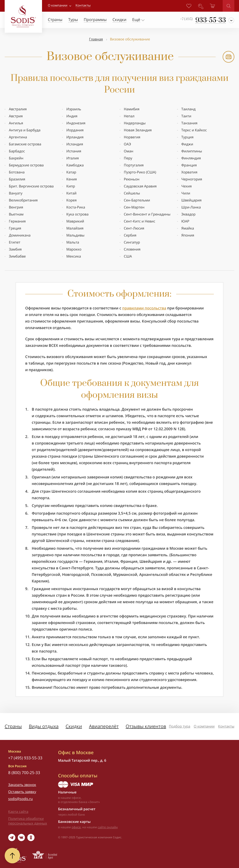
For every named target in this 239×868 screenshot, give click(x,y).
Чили (186, 193)
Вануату (16, 193)
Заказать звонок (22, 785)
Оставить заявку (22, 792)
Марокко (74, 249)
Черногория (192, 179)
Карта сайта (18, 812)
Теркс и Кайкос (194, 130)
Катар (71, 172)
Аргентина (18, 137)
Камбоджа (75, 165)
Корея (71, 200)
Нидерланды (135, 123)
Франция (189, 165)
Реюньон (132, 179)
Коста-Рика (76, 207)
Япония (188, 235)
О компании (58, 5)
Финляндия (191, 158)
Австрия (16, 116)
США (128, 256)
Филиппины (192, 151)
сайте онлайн (108, 827)
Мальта (73, 242)
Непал (129, 116)
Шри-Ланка (191, 207)
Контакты (226, 726)
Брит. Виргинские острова (31, 186)
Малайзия (75, 228)
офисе (76, 827)
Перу (128, 158)
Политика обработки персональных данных (28, 821)
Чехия (187, 186)
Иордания (75, 130)
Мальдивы (75, 235)
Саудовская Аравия (140, 186)
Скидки (74, 726)
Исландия (75, 144)
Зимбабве (17, 256)
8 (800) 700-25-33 (24, 773)
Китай (71, 193)
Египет (15, 242)
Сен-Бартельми (137, 200)
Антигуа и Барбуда (25, 130)
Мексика (74, 256)
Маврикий (75, 221)
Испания (74, 151)
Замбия (15, 249)
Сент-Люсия (134, 228)
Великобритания (23, 200)
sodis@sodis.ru (20, 799)
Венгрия (16, 207)
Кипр (71, 186)
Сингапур (132, 242)
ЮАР (185, 221)
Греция (15, 228)
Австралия (18, 109)
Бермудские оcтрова (26, 165)
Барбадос (17, 151)
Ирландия (75, 137)
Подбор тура (179, 726)
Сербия (130, 235)
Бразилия (17, 179)
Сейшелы (132, 193)
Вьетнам (16, 214)
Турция (187, 137)
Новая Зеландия (138, 130)
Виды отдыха (44, 726)
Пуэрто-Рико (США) (140, 172)
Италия (72, 158)
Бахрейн (16, 158)
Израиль (74, 109)
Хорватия (189, 172)
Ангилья (16, 123)
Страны (13, 726)
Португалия (134, 165)
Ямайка (188, 228)
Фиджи (187, 144)
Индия (72, 116)
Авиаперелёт (104, 726)
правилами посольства (144, 308)
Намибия (132, 109)
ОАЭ (128, 144)
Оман (129, 151)
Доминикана (20, 235)
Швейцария (192, 200)
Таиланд (188, 109)
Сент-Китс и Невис (140, 221)
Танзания (189, 123)
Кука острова (77, 214)
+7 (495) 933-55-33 (25, 758)
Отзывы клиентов (146, 726)
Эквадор (188, 214)
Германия (17, 221)
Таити (186, 116)
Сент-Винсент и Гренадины (147, 214)
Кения (72, 179)
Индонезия (76, 123)
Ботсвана (17, 172)
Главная (96, 39)
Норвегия (132, 137)
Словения (132, 249)
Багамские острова (25, 144)
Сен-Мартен (134, 207)
